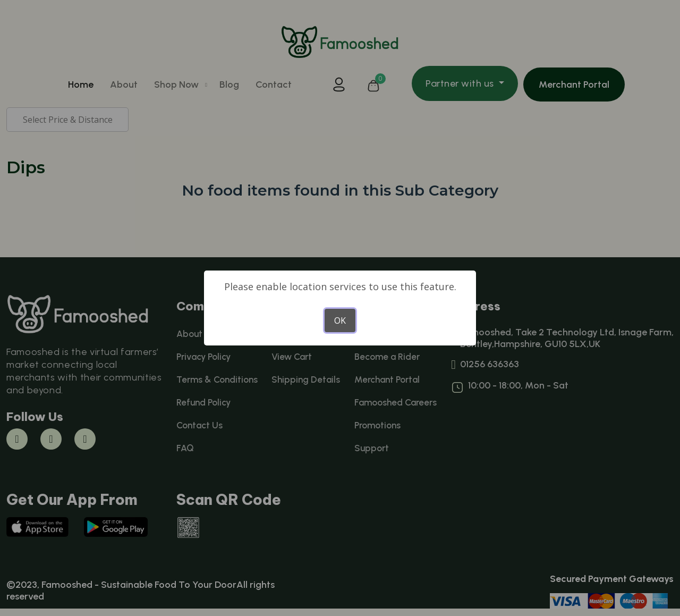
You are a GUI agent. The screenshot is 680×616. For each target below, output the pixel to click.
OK (340, 320)
